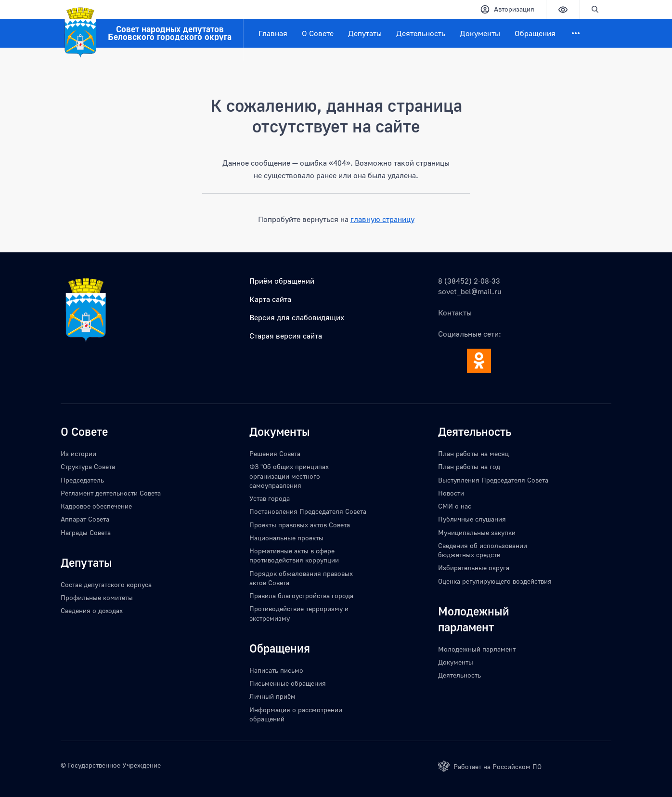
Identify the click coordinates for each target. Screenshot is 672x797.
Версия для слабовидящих (297, 317)
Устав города (270, 498)
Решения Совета (275, 453)
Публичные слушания (472, 519)
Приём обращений (282, 281)
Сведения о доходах (92, 610)
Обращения (535, 33)
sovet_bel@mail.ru (470, 291)
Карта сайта (270, 299)
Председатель (82, 480)
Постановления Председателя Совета (308, 511)
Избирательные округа (474, 568)
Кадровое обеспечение (96, 506)
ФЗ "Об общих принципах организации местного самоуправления (289, 476)
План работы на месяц (473, 453)
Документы (480, 33)
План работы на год (469, 466)
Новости (451, 493)
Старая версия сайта (286, 336)
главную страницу (382, 219)
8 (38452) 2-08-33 (469, 281)
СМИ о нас (455, 506)
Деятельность (421, 33)
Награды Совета (86, 532)
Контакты (455, 313)
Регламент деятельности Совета (111, 493)
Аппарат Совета (85, 519)
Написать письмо (276, 670)
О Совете (318, 33)
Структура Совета (88, 466)
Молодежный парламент (477, 649)
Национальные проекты (286, 538)
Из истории (78, 453)
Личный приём (272, 696)
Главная (273, 33)
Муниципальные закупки (477, 532)
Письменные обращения (288, 683)
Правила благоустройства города (301, 595)
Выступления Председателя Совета (493, 480)
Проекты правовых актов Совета (300, 525)
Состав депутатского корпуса (106, 584)
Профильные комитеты (97, 597)
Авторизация (507, 9)
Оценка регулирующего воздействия (495, 581)
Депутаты (365, 33)
